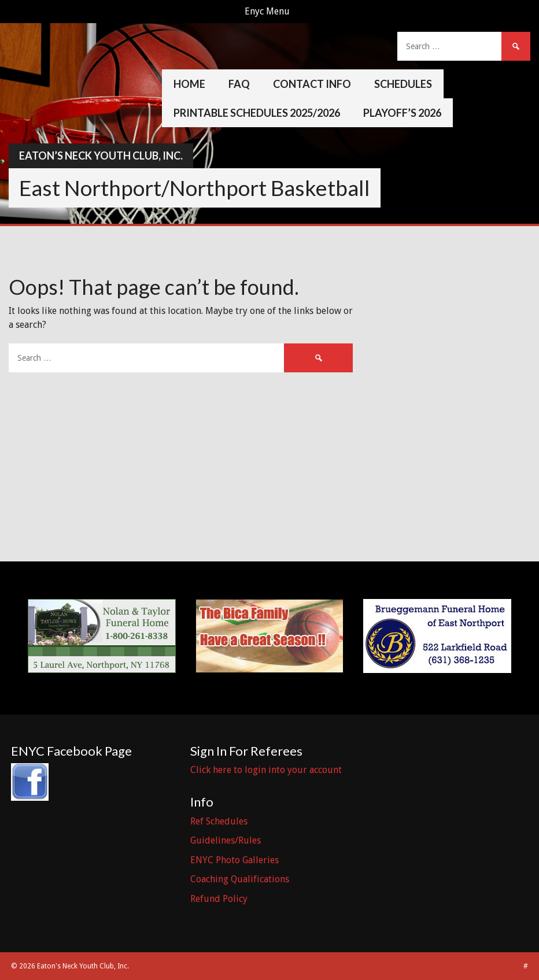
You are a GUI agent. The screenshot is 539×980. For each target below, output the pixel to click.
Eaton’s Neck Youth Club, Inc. (101, 156)
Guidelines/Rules (226, 840)
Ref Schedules (219, 821)
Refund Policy (219, 899)
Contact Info (312, 84)
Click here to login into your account (266, 770)
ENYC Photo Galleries (235, 860)
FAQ (239, 84)
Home (189, 84)
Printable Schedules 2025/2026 (257, 113)
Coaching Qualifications (240, 879)
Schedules (403, 84)
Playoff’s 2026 (402, 113)
